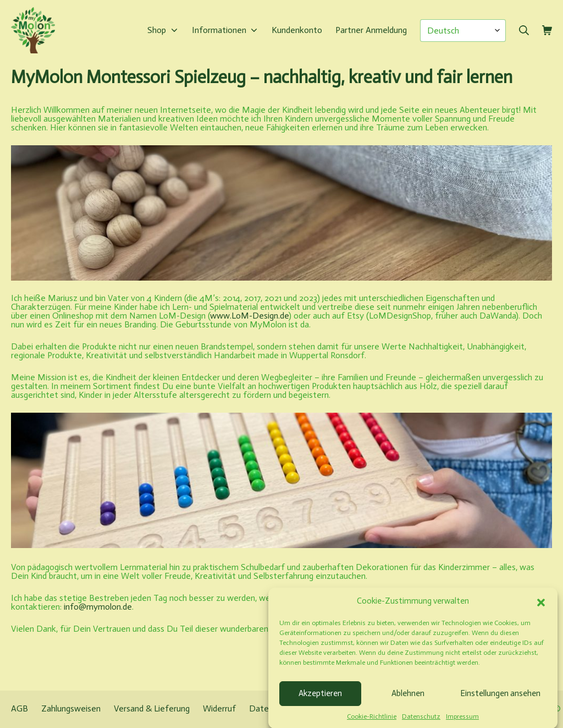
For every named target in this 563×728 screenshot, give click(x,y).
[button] (541, 607)
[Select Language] (463, 31)
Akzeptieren (320, 699)
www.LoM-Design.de (249, 316)
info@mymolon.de (98, 607)
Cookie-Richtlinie (372, 722)
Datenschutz (421, 722)
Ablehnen (408, 699)
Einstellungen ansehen (500, 699)
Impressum (462, 722)
